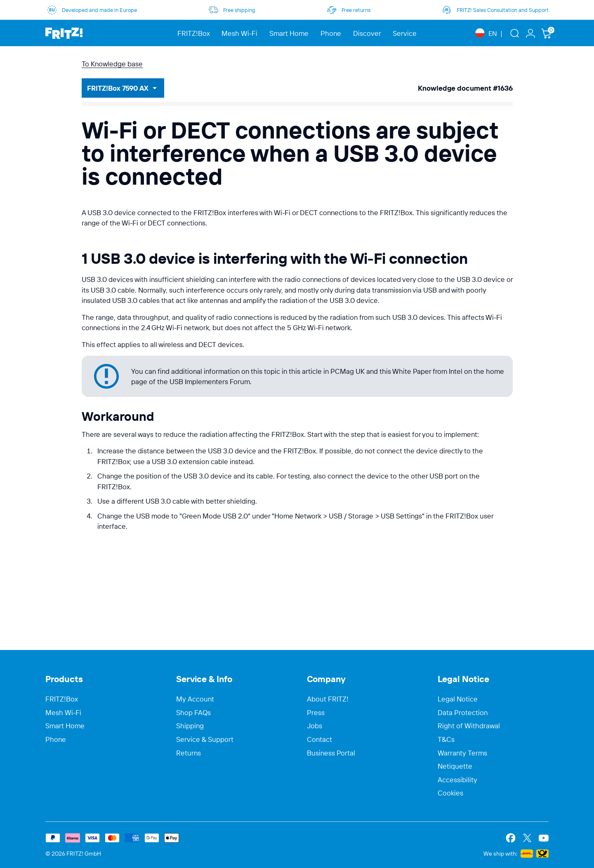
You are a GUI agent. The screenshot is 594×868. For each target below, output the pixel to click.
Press (316, 713)
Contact (319, 739)
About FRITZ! (328, 699)
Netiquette (455, 766)
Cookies (450, 793)
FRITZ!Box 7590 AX (118, 88)
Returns (189, 753)
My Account (195, 699)
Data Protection (463, 713)
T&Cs (446, 739)
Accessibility (457, 780)
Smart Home (65, 726)
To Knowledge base (112, 64)
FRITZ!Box (62, 699)
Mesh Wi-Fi (63, 713)
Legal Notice (458, 699)
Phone (56, 739)
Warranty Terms (462, 753)
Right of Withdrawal (469, 726)
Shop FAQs (193, 713)
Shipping (190, 726)
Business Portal (331, 753)
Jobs (315, 726)
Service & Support (205, 739)
